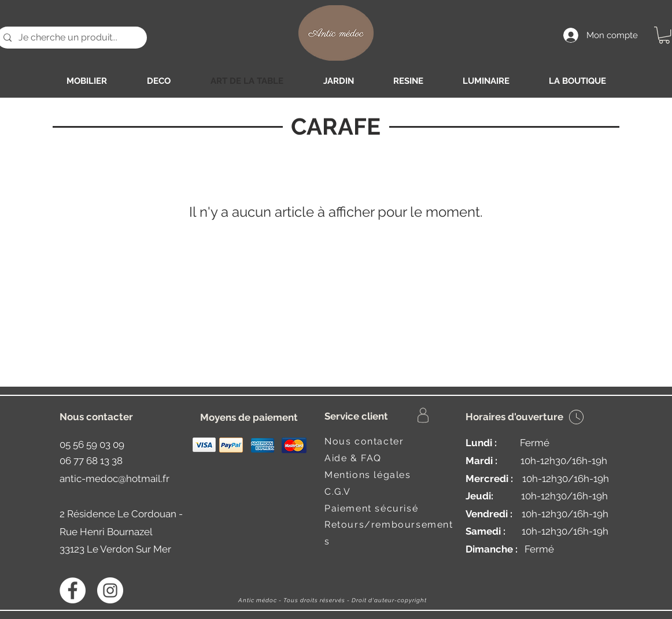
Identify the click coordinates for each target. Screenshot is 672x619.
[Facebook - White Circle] (73, 590)
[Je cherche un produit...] (71, 38)
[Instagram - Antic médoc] (110, 590)
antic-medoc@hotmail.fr (115, 479)
